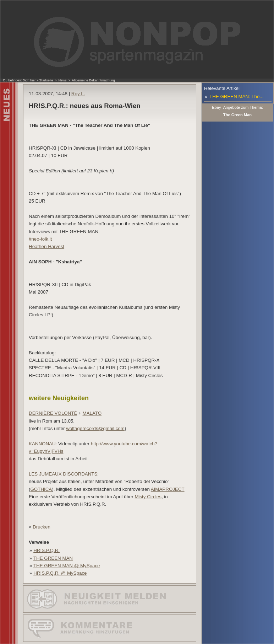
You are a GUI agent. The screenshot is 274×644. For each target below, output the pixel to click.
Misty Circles (148, 497)
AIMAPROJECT (168, 489)
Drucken (42, 527)
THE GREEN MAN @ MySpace (67, 566)
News (62, 80)
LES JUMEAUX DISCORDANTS (63, 474)
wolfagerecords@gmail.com (95, 428)
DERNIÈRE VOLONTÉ (53, 413)
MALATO (92, 413)
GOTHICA (41, 489)
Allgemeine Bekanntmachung (93, 80)
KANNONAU (42, 444)
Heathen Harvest (46, 246)
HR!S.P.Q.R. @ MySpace (60, 573)
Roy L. (78, 94)
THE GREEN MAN (53, 558)
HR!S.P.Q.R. (46, 550)
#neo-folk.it (40, 239)
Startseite (46, 80)
